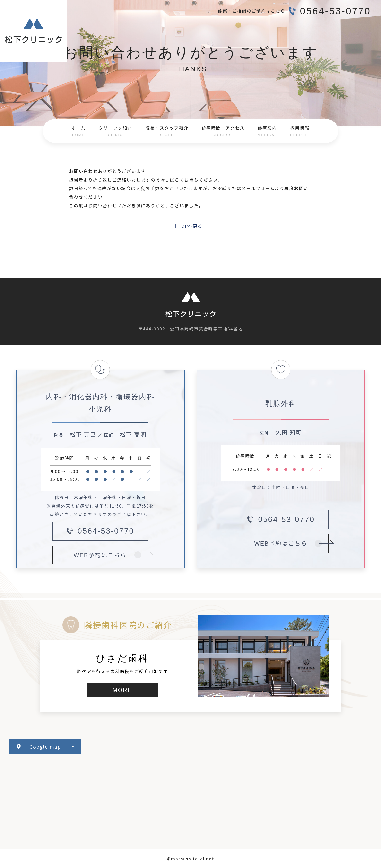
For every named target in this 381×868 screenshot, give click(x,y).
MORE (122, 690)
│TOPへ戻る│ (190, 226)
